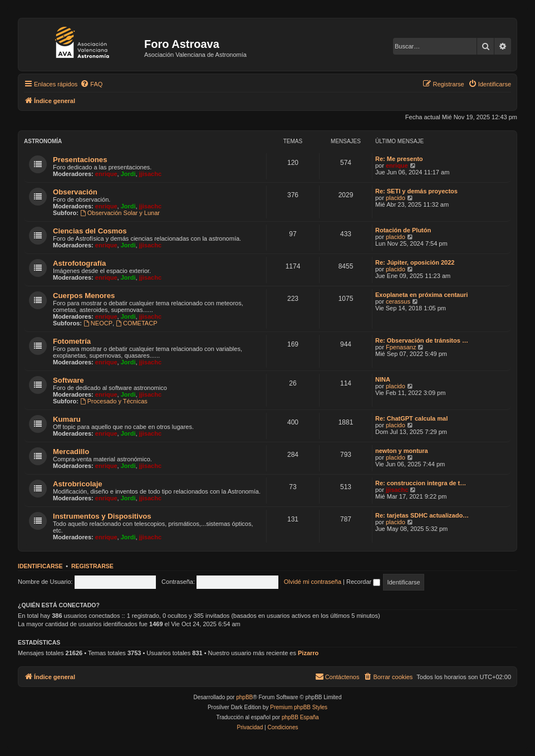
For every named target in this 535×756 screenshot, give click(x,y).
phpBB (244, 697)
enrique (106, 174)
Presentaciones (80, 160)
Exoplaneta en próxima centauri (421, 295)
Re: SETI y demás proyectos (416, 191)
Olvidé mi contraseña (313, 582)
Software (68, 380)
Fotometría (72, 341)
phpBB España (300, 717)
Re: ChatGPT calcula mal (411, 418)
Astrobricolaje (78, 484)
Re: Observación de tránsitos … (422, 340)
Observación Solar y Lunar (120, 213)
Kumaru (67, 419)
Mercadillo (71, 452)
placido (396, 198)
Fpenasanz (401, 347)
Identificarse (40, 566)
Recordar (363, 582)
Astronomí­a (43, 141)
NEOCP (98, 323)
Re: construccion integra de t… (421, 483)
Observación (75, 192)
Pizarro (308, 653)
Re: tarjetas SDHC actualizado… (422, 515)
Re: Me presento (399, 159)
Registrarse (92, 566)
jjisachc (150, 174)
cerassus (398, 301)
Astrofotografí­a (79, 263)
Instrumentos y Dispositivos (102, 516)
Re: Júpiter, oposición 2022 (415, 262)
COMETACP (136, 323)
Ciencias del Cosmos (90, 231)
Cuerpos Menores (84, 296)
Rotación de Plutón (403, 230)
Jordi (128, 174)
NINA (383, 379)
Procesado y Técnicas (114, 401)
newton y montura (402, 451)
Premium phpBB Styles (299, 707)
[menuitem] (91, 84)
